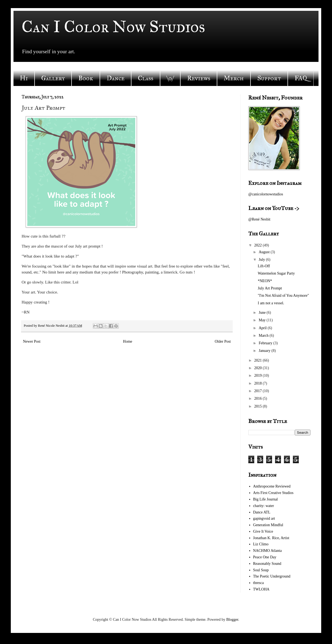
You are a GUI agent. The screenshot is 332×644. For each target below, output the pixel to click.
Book (86, 78)
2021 (259, 360)
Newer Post (32, 341)
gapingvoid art (264, 518)
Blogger (232, 620)
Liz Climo (261, 544)
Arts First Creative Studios (273, 493)
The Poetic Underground (272, 576)
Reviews (199, 78)
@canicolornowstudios (266, 194)
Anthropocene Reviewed (272, 486)
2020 (259, 368)
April (263, 328)
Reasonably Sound (267, 564)
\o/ (170, 78)
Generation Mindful (268, 525)
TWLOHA (261, 589)
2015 (259, 406)
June (262, 313)
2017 (259, 391)
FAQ (301, 78)
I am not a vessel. (271, 303)
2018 (259, 383)
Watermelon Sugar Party (276, 273)
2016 (259, 398)
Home (128, 341)
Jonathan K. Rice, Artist (271, 538)
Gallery (53, 78)
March (264, 336)
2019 (259, 376)
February (266, 343)
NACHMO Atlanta (267, 551)
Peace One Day (265, 557)
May (262, 320)
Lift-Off (264, 266)
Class (146, 78)
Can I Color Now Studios (113, 27)
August (265, 252)
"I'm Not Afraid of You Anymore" (283, 296)
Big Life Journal (266, 499)
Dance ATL (262, 512)
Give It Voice (263, 531)
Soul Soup (261, 570)
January (265, 351)
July (262, 260)
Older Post (223, 341)
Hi (24, 78)
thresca (259, 583)
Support (269, 78)
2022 (259, 245)
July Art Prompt (270, 288)
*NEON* (265, 281)
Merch (234, 78)
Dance (116, 78)
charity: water (264, 506)
